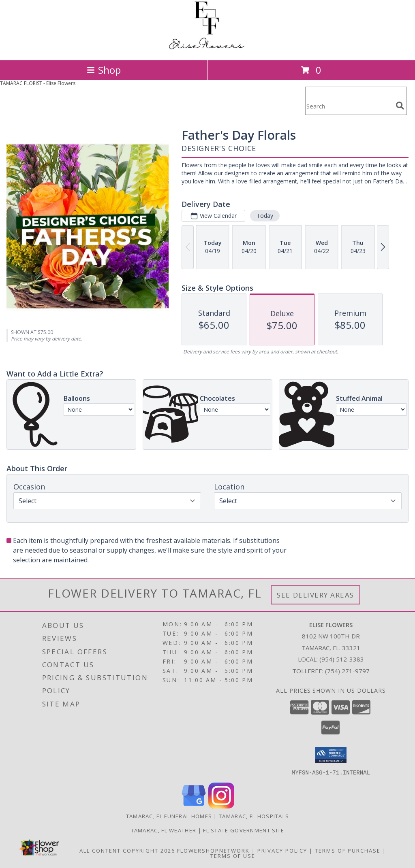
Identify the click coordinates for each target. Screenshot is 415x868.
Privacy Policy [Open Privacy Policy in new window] (282, 850)
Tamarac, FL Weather (164, 830)
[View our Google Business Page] (194, 806)
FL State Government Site (244, 830)
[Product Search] (349, 106)
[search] (400, 106)
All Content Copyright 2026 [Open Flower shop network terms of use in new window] (127, 850)
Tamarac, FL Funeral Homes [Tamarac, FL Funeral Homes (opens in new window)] (169, 816)
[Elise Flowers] (207, 48)
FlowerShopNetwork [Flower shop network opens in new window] (213, 850)
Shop (104, 70)
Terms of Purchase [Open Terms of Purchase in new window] (348, 850)
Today (265, 216)
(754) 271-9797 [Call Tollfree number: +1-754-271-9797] (347, 671)
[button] (331, 755)
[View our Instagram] (221, 806)
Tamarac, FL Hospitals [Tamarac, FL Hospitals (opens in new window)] (254, 816)
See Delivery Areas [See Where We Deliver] (316, 595)
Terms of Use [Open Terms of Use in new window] (233, 855)
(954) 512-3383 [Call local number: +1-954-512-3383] (342, 659)
